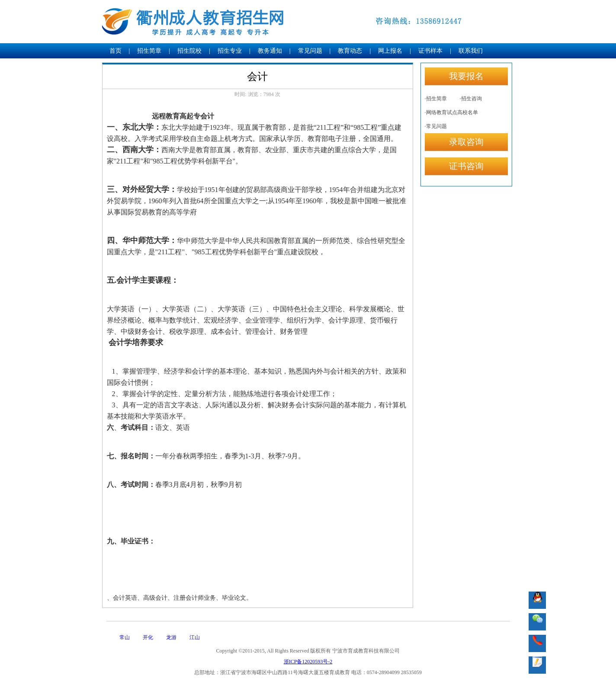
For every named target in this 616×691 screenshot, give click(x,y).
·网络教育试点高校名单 (451, 112)
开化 (148, 637)
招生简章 (149, 51)
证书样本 (430, 51)
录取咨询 (466, 142)
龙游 (171, 637)
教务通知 (270, 51)
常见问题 (310, 51)
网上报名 (390, 51)
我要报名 (466, 76)
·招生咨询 (471, 99)
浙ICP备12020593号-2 (308, 662)
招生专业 (230, 51)
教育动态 (350, 51)
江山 (195, 637)
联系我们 (471, 51)
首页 (115, 51)
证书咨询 (466, 166)
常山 (125, 637)
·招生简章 (436, 99)
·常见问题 (436, 126)
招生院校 (189, 51)
